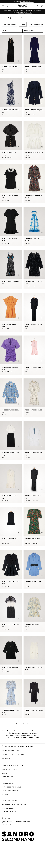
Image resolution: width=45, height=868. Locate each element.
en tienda (29, 12)
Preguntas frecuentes (9, 769)
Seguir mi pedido (7, 777)
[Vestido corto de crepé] (11, 226)
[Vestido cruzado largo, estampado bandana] (11, 698)
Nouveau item (7, 794)
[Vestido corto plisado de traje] (11, 484)
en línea (21, 12)
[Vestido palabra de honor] (34, 226)
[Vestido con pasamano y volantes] (34, 355)
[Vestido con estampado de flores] (34, 612)
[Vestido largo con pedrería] (11, 55)
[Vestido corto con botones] (11, 527)
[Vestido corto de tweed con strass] (34, 655)
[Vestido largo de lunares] (34, 398)
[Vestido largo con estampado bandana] (11, 98)
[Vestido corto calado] (11, 141)
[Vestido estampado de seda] (11, 398)
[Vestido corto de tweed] (11, 184)
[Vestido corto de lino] (11, 312)
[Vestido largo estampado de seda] (11, 269)
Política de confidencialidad (12, 787)
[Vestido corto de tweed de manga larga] (34, 441)
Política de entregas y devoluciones (14, 805)
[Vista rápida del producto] (18, 61)
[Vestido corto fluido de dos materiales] (11, 569)
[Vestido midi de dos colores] (11, 441)
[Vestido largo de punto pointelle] (34, 312)
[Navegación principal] (3, 6)
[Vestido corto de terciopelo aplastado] (34, 269)
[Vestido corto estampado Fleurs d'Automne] (34, 527)
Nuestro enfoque (8, 808)
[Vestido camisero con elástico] (34, 569)
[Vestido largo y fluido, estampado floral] (34, 184)
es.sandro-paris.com (27, 2)
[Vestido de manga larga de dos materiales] (34, 698)
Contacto (5, 773)
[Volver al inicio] (23, 6)
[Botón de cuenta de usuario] (37, 6)
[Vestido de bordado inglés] (34, 141)
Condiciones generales (10, 791)
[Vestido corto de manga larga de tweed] (11, 655)
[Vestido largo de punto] (34, 55)
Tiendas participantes (9, 812)
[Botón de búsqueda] (8, 6)
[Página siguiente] (32, 723)
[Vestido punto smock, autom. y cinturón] (34, 98)
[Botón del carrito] (42, 6)
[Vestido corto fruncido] (11, 355)
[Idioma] (11, 818)
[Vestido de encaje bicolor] (11, 612)
